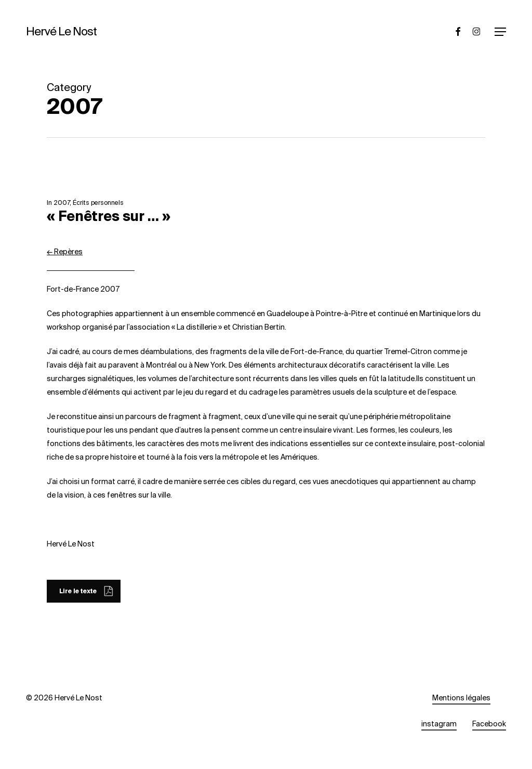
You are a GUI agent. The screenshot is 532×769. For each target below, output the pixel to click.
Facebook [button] (489, 724)
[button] (500, 32)
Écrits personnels (98, 203)
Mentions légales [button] (461, 698)
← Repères (65, 252)
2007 (62, 203)
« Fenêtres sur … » (109, 216)
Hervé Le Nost (61, 32)
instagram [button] (439, 724)
